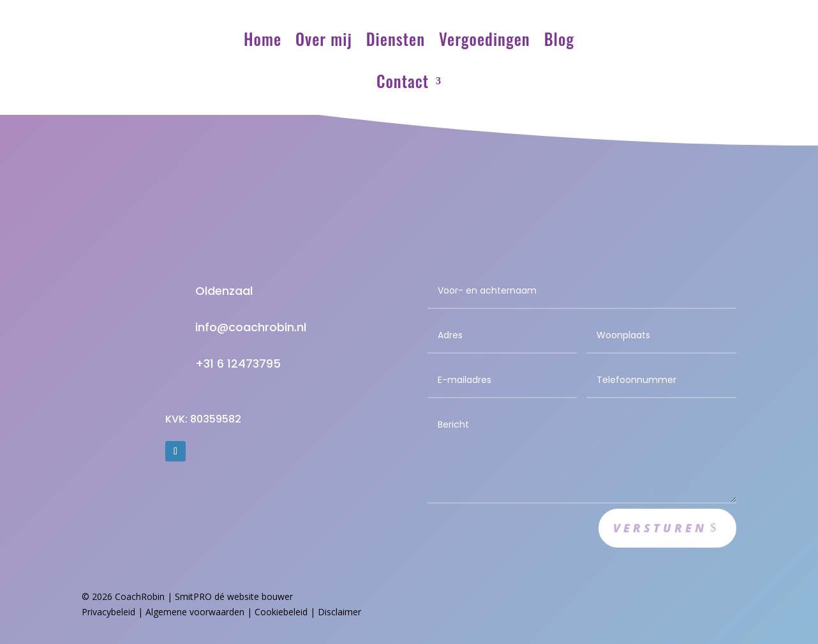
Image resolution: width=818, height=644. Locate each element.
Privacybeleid (108, 612)
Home (263, 39)
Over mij (324, 39)
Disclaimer (339, 612)
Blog (559, 39)
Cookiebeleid (281, 612)
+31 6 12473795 (238, 363)
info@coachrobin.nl (251, 327)
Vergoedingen (485, 39)
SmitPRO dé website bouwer (234, 596)
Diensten (396, 39)
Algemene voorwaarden (195, 612)
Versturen (660, 528)
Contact (403, 81)
